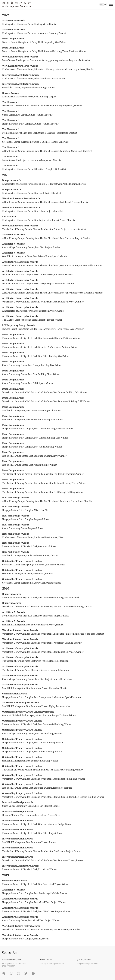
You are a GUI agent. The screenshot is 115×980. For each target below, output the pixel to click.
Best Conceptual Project (50, 884)
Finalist (53, 24)
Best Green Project (40, 661)
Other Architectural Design (51, 824)
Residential (39, 574)
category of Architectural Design (43, 715)
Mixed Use (39, 510)
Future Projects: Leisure (65, 229)
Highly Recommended (60, 706)
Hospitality (49, 42)
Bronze (56, 806)
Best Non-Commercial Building (68, 607)
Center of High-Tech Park (14, 715)
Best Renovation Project (72, 293)
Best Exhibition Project (49, 616)
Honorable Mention (92, 266)
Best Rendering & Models (46, 893)
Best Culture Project (43, 275)
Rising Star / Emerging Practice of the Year (74, 634)
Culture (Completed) (63, 106)
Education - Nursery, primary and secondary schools (55, 60)
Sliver (48, 510)
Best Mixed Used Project (46, 902)
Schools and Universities (46, 79)
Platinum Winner (78, 51)
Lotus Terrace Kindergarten (16, 60)
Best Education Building (65, 401)
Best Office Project (47, 833)
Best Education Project (71, 238)
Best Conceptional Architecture (49, 697)
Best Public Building (44, 447)
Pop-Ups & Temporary (64, 474)
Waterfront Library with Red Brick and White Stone (27, 106)
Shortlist (86, 60)
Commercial (44, 546)
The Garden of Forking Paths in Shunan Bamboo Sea (28, 229)
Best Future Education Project (41, 625)
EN (105, 4)
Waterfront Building (63, 643)
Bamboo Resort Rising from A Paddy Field (23, 42)
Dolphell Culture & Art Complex (18, 275)
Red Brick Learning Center (15, 456)
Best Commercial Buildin (50, 338)
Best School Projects (70, 202)
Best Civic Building (37, 374)
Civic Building (41, 97)
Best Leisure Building (64, 770)
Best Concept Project (44, 284)
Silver (58, 815)
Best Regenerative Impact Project (50, 220)
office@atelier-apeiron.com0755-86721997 (14, 965)
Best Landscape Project (43, 320)
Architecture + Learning (46, 33)
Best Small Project (43, 193)
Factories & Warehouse (49, 347)
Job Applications (84, 960)
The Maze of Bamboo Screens (16, 320)
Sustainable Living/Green (56, 51)
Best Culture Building (64, 392)
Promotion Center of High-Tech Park (20, 133)
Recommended (72, 598)
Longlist (53, 97)
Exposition (43, 869)
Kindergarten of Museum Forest (18, 24)
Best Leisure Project (63, 851)
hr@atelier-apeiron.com (88, 964)
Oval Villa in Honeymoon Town (17, 256)
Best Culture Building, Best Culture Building (75, 797)
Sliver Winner (54, 374)
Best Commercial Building (51, 598)
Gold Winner (62, 42)
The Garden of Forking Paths (16, 661)
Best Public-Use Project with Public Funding (56, 184)
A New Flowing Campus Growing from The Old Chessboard (31, 151)
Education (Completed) (71, 151)
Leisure (37, 583)
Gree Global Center (11, 88)
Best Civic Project (43, 247)
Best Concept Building (39, 365)
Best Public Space (36, 383)
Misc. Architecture (40, 670)
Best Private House (42, 256)
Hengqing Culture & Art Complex (18, 815)
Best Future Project (63, 930)
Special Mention (60, 256)
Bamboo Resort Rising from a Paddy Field (22, 329)
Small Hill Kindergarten (14, 411)
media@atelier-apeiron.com (52, 964)
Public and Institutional (72, 501)
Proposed (38, 519)
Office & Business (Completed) (53, 133)
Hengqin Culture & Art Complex (18, 124)
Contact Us (10, 952)
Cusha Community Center (15, 115)
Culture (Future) (36, 115)
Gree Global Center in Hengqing (17, 142)
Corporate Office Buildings (34, 88)
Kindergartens (41, 24)
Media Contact (46, 960)
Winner (63, 79)
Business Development (12, 960)
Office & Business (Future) (46, 142)
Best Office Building (48, 356)
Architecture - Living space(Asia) (59, 329)
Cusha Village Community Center (18, 247)
